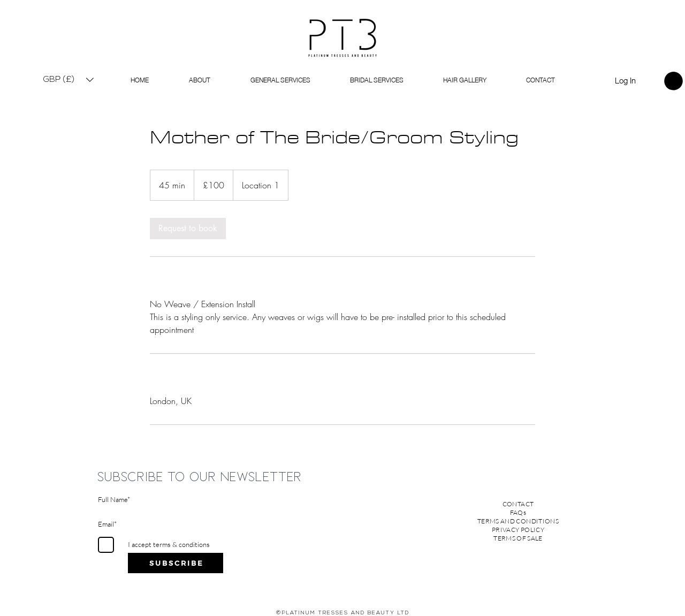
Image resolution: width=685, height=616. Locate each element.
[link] (673, 81)
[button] (68, 79)
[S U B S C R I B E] (176, 563)
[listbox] (68, 79)
